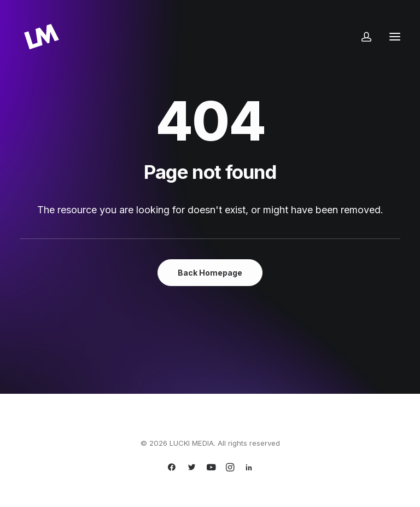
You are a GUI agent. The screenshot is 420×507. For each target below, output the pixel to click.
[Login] (361, 37)
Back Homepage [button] (210, 273)
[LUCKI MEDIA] (42, 37)
